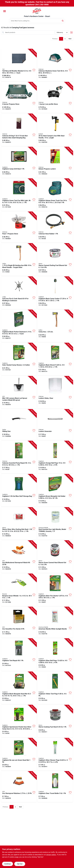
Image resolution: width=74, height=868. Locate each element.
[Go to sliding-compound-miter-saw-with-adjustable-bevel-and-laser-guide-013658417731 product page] (19, 425)
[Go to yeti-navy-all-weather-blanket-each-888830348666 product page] (19, 65)
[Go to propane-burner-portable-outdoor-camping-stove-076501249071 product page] (19, 98)
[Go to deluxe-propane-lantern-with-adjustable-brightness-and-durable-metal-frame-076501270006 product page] (55, 162)
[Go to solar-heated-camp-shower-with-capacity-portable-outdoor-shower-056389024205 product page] (19, 359)
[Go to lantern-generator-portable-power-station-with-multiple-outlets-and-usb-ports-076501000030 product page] (55, 425)
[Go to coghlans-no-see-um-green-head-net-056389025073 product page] (19, 754)
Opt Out (20, 864)
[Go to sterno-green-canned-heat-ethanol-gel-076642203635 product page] (55, 557)
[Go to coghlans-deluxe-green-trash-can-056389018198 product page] (55, 195)
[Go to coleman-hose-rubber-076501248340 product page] (55, 227)
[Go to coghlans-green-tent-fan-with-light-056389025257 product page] (19, 195)
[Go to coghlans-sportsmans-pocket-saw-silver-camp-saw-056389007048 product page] (19, 721)
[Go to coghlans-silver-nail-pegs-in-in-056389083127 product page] (55, 655)
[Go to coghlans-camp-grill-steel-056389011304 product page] (19, 162)
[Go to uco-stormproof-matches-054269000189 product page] (19, 787)
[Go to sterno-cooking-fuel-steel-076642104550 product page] (55, 721)
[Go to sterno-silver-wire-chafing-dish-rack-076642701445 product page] (19, 524)
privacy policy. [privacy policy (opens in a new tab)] (51, 855)
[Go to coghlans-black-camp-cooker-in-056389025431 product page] (55, 293)
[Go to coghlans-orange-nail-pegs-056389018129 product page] (55, 457)
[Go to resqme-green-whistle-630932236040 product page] (19, 590)
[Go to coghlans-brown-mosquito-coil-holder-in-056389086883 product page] (55, 490)
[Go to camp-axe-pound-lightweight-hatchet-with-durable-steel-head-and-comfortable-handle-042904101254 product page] (55, 326)
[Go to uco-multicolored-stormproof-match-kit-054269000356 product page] (19, 557)
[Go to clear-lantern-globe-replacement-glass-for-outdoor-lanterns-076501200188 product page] (55, 392)
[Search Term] (37, 21)
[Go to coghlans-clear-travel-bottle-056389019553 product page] (55, 787)
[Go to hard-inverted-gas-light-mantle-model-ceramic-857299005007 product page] (55, 524)
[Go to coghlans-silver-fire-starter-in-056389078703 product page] (55, 590)
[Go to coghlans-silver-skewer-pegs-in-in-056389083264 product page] (55, 754)
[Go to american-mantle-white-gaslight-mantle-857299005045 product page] (55, 622)
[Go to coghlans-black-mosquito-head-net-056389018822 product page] (19, 688)
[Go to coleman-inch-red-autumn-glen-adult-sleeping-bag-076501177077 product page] (19, 130)
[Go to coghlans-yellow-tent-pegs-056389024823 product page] (55, 688)
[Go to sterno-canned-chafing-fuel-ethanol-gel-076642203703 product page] (55, 260)
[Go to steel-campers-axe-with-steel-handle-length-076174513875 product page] (55, 130)
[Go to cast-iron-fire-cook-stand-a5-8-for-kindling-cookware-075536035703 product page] (19, 293)
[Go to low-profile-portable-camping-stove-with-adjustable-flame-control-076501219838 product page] (55, 98)
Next (70, 39)
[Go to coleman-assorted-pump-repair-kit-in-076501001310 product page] (19, 457)
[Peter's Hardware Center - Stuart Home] (37, 11)
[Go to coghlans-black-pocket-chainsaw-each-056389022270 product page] (19, 326)
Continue (7, 864)
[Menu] (5, 11)
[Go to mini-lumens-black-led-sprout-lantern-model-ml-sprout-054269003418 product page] (19, 392)
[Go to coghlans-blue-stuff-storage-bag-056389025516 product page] (19, 490)
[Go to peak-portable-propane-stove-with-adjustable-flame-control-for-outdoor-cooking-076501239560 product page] (19, 227)
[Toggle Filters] (71, 32)
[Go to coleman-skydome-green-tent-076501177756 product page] (55, 65)
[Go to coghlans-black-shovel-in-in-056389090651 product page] (55, 359)
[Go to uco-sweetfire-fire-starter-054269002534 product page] (19, 622)
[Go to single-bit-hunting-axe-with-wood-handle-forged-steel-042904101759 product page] (19, 260)
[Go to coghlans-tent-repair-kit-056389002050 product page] (19, 655)
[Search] (63, 21)
